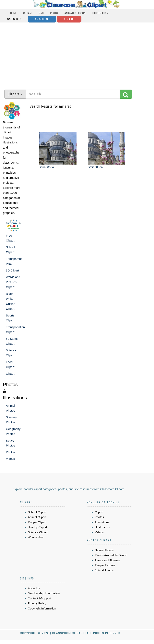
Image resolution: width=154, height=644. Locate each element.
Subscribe (42, 19)
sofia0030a (95, 167)
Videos (10, 459)
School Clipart (37, 512)
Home (13, 13)
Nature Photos (104, 550)
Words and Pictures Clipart (13, 282)
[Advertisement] (77, 54)
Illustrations (102, 527)
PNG (41, 13)
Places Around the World (111, 555)
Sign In (69, 19)
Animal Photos (104, 570)
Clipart (28, 13)
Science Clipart (38, 532)
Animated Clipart (75, 13)
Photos (11, 452)
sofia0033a (47, 167)
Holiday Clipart (38, 527)
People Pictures (105, 565)
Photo (54, 13)
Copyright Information (42, 608)
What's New (36, 537)
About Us (34, 588)
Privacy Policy (37, 603)
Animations (102, 522)
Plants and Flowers (107, 560)
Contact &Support (40, 598)
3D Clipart (12, 270)
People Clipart (37, 522)
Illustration (100, 13)
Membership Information (44, 593)
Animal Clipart (37, 517)
